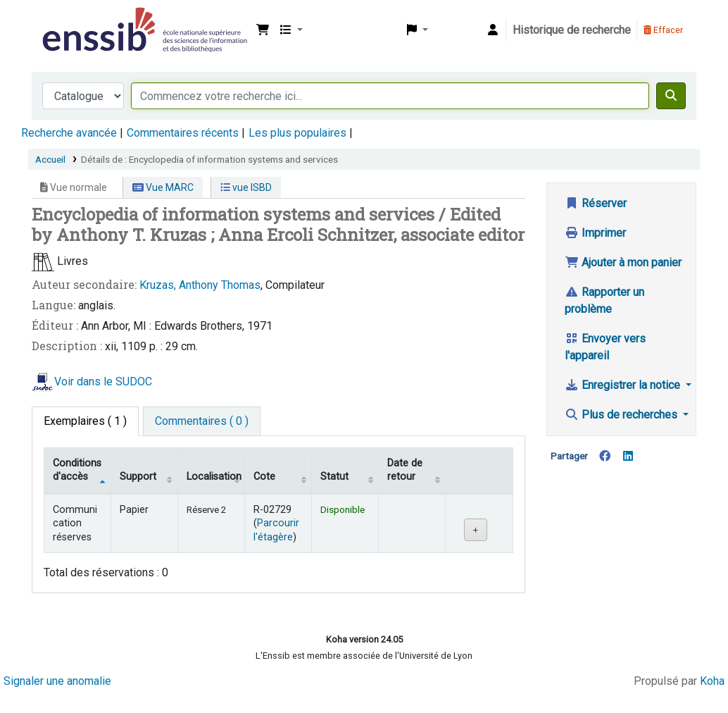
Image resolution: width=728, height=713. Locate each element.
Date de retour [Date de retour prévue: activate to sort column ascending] (405, 470)
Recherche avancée (69, 133)
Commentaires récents (183, 133)
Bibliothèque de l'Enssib (75, 20)
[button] (263, 30)
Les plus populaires (297, 133)
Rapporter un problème (604, 300)
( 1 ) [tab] (85, 421)
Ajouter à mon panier (623, 262)
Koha (712, 681)
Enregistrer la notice (624, 385)
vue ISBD (246, 187)
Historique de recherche (572, 30)
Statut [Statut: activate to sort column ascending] (334, 477)
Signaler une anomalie (57, 681)
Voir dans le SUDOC (103, 382)
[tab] (202, 421)
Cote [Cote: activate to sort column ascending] (264, 477)
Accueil (50, 159)
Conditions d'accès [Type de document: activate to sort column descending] (77, 470)
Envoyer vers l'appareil (605, 347)
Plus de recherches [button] (622, 415)
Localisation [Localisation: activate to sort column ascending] (214, 477)
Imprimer (595, 233)
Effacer (663, 30)
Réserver (596, 203)
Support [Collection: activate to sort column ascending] (138, 477)
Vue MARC (163, 187)
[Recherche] (671, 96)
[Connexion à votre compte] (493, 30)
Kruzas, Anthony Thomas (200, 285)
